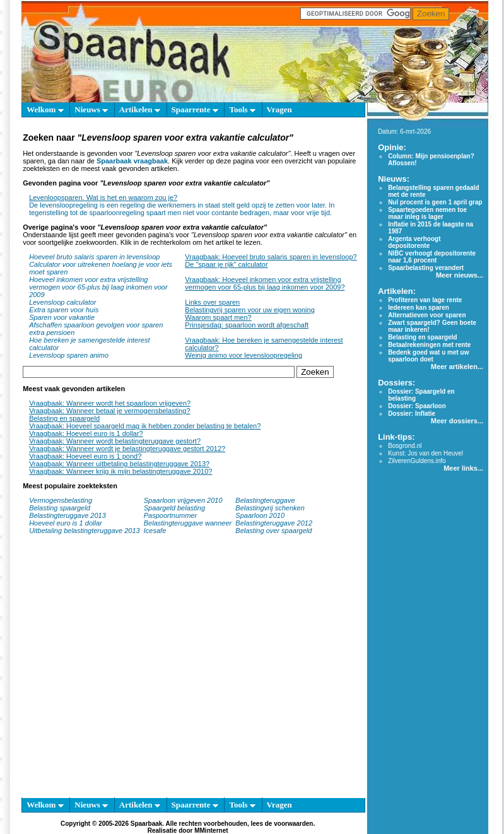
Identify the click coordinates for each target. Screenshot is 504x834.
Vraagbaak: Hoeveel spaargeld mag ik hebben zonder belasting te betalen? (145, 426)
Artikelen (140, 109)
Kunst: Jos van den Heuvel (425, 453)
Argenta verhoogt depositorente (414, 242)
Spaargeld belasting (174, 508)
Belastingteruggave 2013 (67, 515)
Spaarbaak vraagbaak (132, 161)
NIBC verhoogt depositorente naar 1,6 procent (432, 257)
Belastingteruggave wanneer (188, 523)
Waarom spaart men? (218, 317)
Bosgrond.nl (405, 446)
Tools (242, 109)
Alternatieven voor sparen (427, 315)
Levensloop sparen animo (69, 355)
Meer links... (463, 468)
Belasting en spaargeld (64, 418)
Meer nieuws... (460, 275)
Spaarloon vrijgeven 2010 (183, 500)
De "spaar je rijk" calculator (226, 264)
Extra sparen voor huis (64, 310)
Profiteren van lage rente (425, 300)
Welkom (45, 109)
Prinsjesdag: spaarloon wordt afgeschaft (247, 325)
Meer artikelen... (457, 367)
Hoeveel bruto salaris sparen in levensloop (94, 257)
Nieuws (91, 109)
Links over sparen (212, 302)
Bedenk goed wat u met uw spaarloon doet (428, 356)
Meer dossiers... (457, 421)
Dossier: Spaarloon (417, 406)
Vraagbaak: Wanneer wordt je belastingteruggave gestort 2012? (127, 449)
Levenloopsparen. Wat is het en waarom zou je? (103, 197)
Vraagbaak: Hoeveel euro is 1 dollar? (86, 433)
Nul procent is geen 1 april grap (435, 202)
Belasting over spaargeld (273, 531)
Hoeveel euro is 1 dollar (66, 523)
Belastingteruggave (265, 500)
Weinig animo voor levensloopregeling (243, 355)
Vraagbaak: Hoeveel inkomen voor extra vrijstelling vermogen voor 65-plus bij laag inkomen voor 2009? (265, 283)
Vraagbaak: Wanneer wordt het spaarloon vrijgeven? (110, 403)
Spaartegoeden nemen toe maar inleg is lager (427, 213)
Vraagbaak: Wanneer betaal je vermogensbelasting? (109, 411)
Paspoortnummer (170, 515)
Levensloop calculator (62, 302)
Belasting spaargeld (60, 508)
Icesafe (155, 531)
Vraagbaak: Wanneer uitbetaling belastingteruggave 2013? (119, 464)
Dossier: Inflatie (412, 414)
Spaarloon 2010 (261, 515)
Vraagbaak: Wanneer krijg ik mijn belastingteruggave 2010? (120, 471)
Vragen (279, 109)
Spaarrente (195, 109)
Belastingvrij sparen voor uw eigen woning (249, 310)
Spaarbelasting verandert (426, 268)
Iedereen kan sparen (419, 308)
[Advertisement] (118, 672)
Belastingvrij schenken (270, 508)
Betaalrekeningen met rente (429, 345)
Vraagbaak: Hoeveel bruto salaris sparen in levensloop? (271, 257)
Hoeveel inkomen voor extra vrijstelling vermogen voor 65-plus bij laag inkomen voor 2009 (98, 287)
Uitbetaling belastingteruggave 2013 (85, 531)
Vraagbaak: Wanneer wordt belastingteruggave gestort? (115, 441)
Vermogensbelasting (61, 500)
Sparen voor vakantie (62, 317)
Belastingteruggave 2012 (274, 523)
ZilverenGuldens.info (417, 461)
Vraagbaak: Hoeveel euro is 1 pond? (85, 456)
